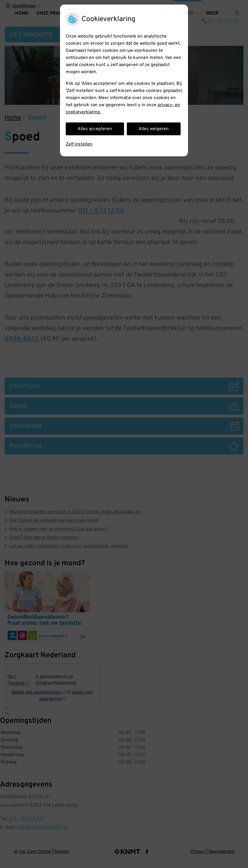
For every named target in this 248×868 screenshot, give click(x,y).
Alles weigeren (154, 129)
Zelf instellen (79, 144)
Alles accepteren (95, 129)
